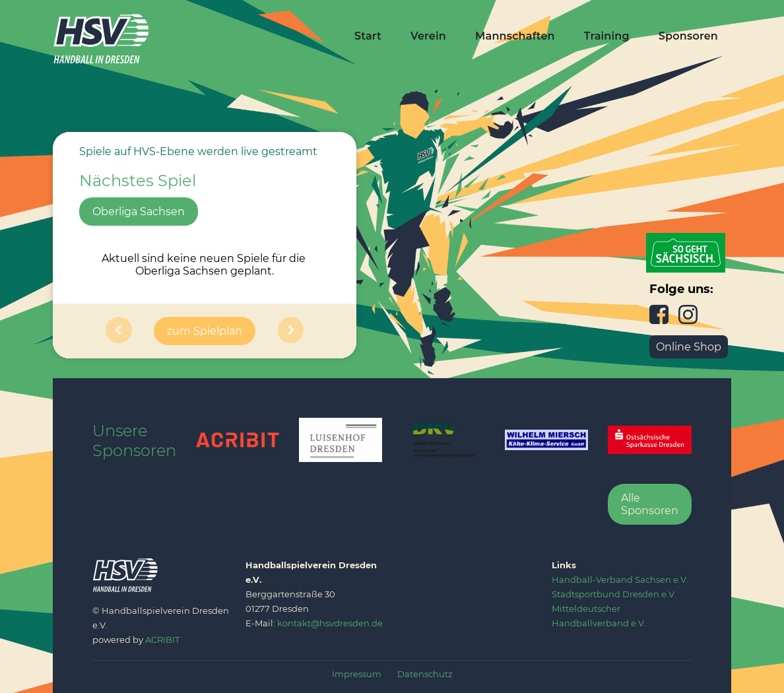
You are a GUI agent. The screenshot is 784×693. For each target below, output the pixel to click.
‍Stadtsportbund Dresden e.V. (614, 594)
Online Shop (689, 347)
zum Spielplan (205, 331)
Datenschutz (425, 674)
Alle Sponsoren (650, 504)
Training (607, 36)
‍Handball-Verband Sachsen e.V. (620, 579)
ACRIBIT (162, 640)
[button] (119, 331)
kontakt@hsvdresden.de (330, 623)
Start (368, 36)
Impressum (357, 674)
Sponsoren (688, 36)
